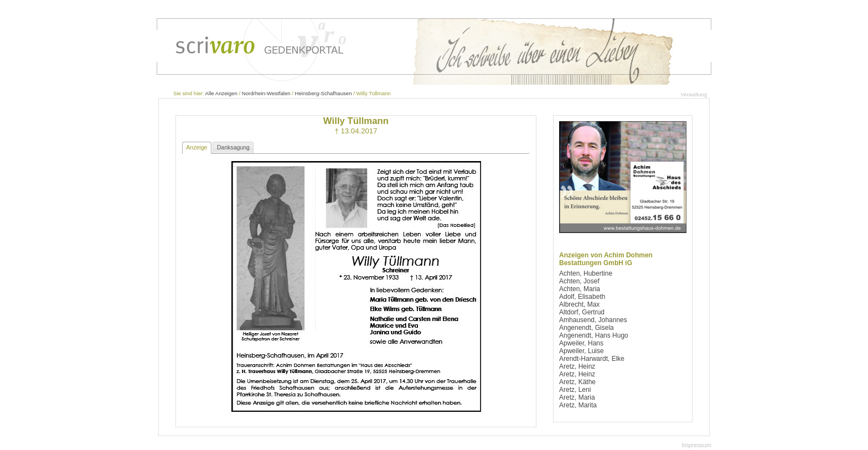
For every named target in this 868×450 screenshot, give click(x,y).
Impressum (697, 445)
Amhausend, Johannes (593, 320)
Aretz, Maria (577, 397)
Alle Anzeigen (221, 93)
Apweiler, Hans (581, 343)
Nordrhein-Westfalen (266, 93)
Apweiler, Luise (582, 351)
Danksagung (233, 147)
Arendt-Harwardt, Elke (592, 359)
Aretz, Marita (578, 405)
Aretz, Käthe (577, 382)
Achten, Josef (579, 281)
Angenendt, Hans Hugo (594, 335)
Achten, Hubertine (586, 273)
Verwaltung (694, 94)
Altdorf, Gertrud (582, 312)
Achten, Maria (580, 289)
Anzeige (197, 147)
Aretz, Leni (575, 390)
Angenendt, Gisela (587, 328)
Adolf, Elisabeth (582, 297)
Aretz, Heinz (577, 366)
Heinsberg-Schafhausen (324, 93)
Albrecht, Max (579, 304)
